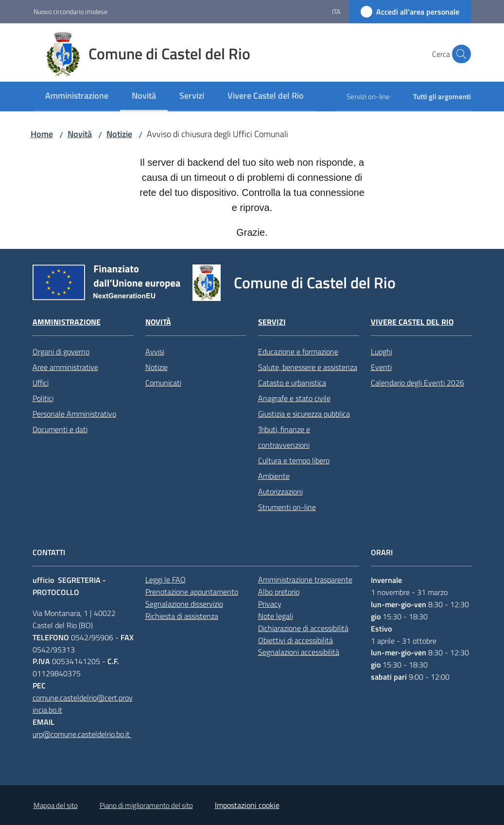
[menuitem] (77, 97)
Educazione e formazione (298, 351)
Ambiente (274, 476)
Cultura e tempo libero (294, 460)
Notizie (119, 134)
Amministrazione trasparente (305, 579)
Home (42, 134)
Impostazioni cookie (247, 805)
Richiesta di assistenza (182, 616)
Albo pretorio (279, 592)
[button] (459, 54)
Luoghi (382, 351)
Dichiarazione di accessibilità (303, 628)
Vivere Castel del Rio (412, 322)
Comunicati (163, 383)
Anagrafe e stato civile (294, 398)
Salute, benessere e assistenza (308, 367)
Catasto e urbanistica (292, 383)
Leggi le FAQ (165, 579)
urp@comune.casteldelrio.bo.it (82, 734)
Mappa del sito (56, 805)
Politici (43, 398)
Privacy (270, 604)
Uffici (41, 383)
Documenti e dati (60, 429)
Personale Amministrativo (74, 414)
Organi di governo (61, 351)
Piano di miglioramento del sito (146, 805)
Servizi (272, 322)
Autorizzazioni (280, 491)
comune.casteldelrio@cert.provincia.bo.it (83, 704)
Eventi (381, 367)
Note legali (276, 616)
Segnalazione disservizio (184, 604)
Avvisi (155, 351)
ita (336, 11)
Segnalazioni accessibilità (299, 652)
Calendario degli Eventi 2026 (417, 383)
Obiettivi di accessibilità (295, 640)
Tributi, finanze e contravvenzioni (284, 437)
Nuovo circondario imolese (70, 11)
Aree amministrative (65, 367)
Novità (80, 134)
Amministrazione (67, 322)
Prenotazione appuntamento (192, 592)
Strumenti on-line (287, 507)
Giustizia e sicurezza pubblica (304, 414)
